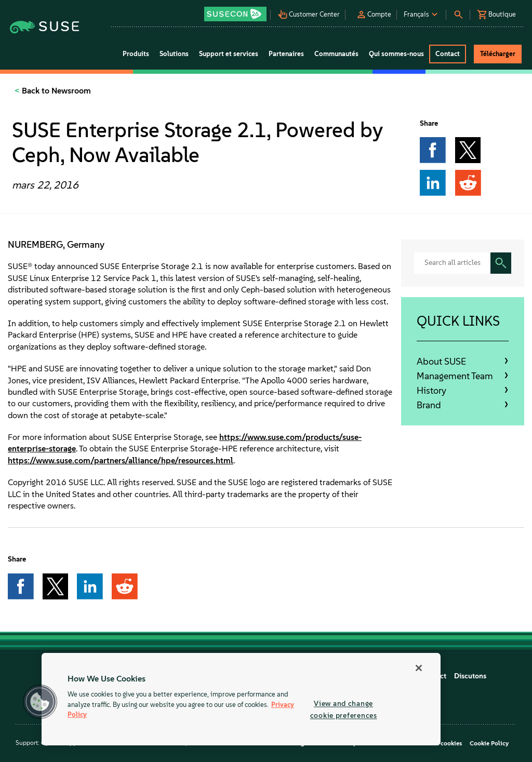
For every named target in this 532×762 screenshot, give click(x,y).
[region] (241, 699)
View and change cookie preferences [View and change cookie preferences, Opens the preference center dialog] (344, 709)
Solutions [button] (174, 54)
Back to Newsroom (55, 91)
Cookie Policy (489, 743)
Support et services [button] (229, 54)
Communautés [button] (336, 54)
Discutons (470, 676)
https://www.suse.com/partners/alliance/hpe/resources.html (121, 460)
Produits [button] (136, 54)
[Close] (419, 668)
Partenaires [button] (286, 54)
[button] (236, 11)
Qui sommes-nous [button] (396, 54)
